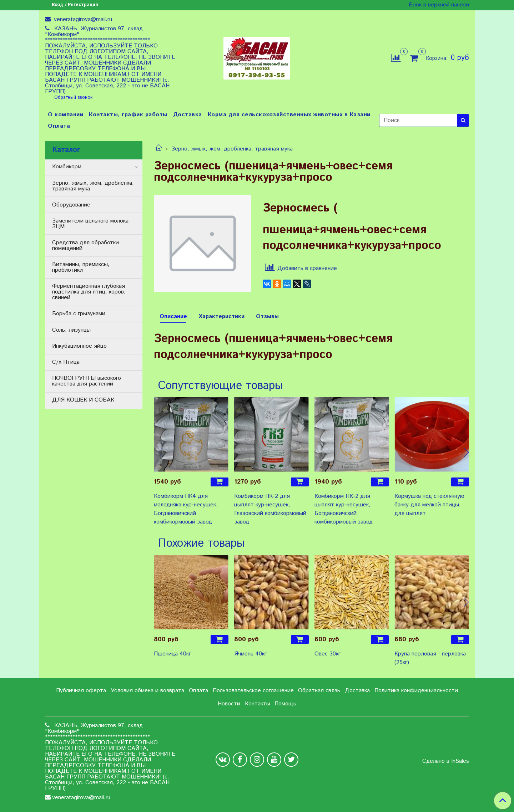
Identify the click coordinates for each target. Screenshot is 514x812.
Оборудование (71, 205)
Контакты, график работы (128, 115)
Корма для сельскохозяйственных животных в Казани (289, 115)
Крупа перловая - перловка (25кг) (430, 658)
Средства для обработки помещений (85, 246)
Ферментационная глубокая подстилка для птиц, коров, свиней (89, 292)
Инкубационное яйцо (79, 346)
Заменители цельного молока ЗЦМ (90, 224)
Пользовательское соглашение (253, 691)
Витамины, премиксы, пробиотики (81, 267)
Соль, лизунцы (71, 330)
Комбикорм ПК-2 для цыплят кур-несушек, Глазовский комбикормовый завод (270, 509)
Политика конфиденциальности (416, 691)
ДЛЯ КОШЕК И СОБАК (83, 400)
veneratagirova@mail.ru (82, 19)
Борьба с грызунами (79, 314)
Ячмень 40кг (250, 654)
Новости (229, 704)
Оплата (59, 126)
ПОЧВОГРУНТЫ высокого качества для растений (87, 381)
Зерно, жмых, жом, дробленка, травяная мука (232, 149)
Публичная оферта (81, 691)
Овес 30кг (327, 654)
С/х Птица (66, 362)
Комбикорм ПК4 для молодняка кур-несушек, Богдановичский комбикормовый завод (186, 509)
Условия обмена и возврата (147, 691)
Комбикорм (67, 167)
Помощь (285, 704)
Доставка (188, 115)
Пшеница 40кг (172, 654)
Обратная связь (319, 691)
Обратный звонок (73, 98)
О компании (65, 115)
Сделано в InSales (446, 761)
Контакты (258, 704)
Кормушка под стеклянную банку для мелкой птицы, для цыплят (429, 505)
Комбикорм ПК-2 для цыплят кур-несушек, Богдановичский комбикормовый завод (344, 509)
